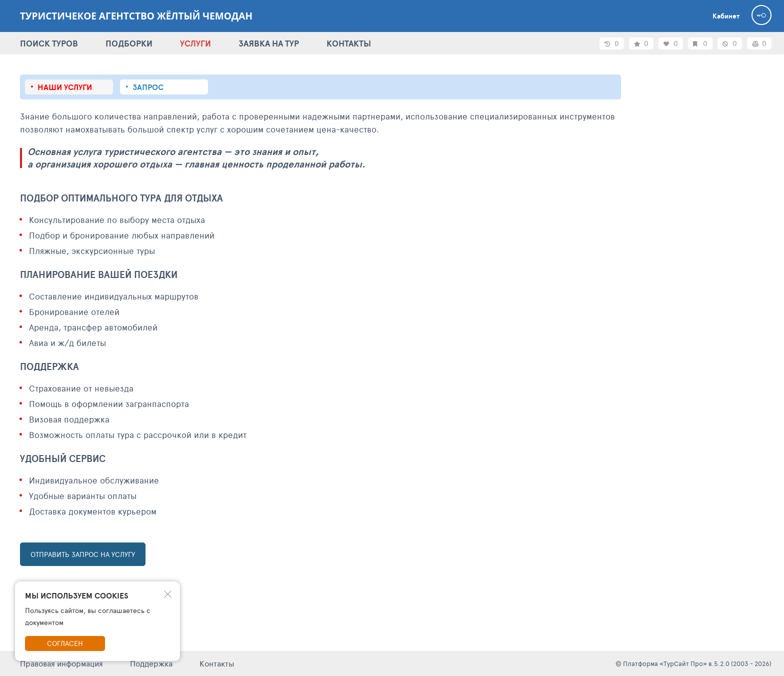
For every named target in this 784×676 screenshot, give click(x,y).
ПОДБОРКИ (129, 43)
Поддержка (151, 663)
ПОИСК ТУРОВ (49, 43)
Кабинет (726, 16)
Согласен (65, 643)
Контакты (217, 663)
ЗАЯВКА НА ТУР (269, 43)
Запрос (148, 87)
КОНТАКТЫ (349, 43)
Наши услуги (65, 87)
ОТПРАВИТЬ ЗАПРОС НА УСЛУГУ (83, 554)
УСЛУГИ (195, 43)
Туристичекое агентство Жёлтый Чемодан (136, 16)
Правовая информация (61, 663)
